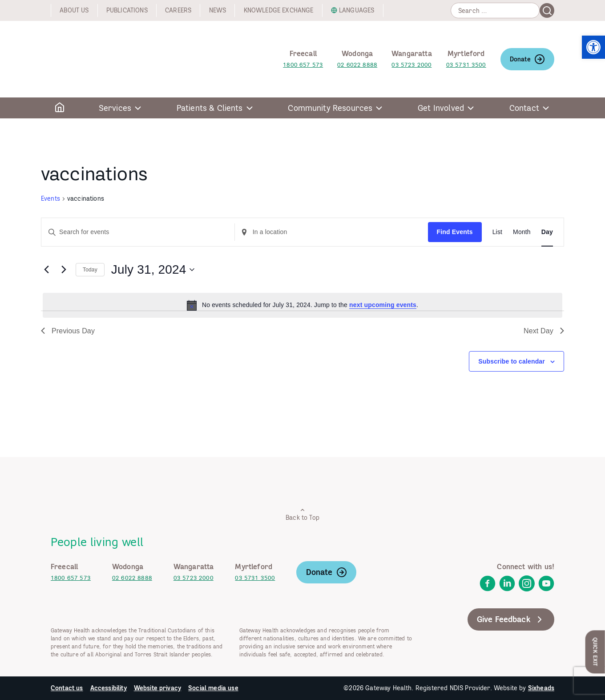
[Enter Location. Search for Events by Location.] (331, 232)
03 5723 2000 (411, 65)
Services (115, 108)
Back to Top (302, 514)
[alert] (302, 305)
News (218, 10)
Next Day (544, 331)
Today (90, 270)
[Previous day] (46, 270)
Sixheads (541, 688)
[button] (593, 47)
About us (74, 10)
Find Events (455, 232)
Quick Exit (595, 652)
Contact (524, 108)
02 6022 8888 (357, 65)
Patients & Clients (210, 108)
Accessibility (109, 688)
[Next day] (64, 270)
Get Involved (441, 108)
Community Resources (330, 108)
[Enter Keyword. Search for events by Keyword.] (138, 232)
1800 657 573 (303, 65)
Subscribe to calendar (512, 361)
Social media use (213, 688)
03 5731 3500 (466, 65)
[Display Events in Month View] (522, 232)
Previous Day (68, 331)
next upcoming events (383, 305)
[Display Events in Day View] (547, 232)
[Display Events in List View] (497, 232)
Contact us (67, 688)
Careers (178, 10)
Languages (357, 10)
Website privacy (157, 688)
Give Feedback (511, 619)
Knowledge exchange (279, 10)
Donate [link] (527, 59)
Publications (127, 10)
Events (50, 198)
